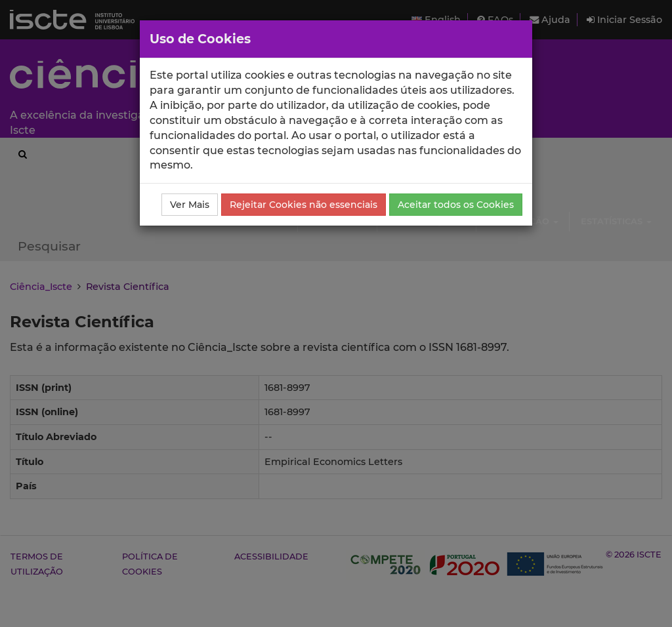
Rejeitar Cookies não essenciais (304, 205)
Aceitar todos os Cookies (456, 205)
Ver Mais (190, 205)
